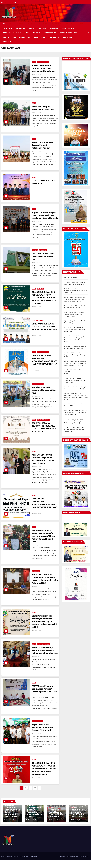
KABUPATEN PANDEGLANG (43, 62)
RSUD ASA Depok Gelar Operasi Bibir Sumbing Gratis (43, 256)
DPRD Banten (8, 42)
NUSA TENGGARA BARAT (12, 33)
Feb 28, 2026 (37, 734)
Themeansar (34, 856)
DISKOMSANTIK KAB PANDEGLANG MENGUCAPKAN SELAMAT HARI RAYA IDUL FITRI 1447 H (44, 361)
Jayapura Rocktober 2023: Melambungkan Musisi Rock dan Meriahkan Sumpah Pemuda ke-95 (76, 395)
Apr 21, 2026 (37, 113)
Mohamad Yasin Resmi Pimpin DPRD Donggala (56, 813)
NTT (82, 24)
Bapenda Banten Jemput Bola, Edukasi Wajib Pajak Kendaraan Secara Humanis (45, 215)
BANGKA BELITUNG (68, 28)
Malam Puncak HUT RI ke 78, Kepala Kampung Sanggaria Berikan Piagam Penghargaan (74, 338)
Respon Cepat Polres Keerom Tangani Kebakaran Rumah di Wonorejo (74, 314)
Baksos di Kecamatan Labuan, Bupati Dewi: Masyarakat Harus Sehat (43, 68)
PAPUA (27, 33)
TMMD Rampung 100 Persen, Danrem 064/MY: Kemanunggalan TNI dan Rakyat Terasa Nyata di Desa (44, 536)
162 (35, 788)
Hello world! (68, 278)
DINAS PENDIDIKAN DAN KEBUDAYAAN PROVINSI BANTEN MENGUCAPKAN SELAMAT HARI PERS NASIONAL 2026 (44, 769)
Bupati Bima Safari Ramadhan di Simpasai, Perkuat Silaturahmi (43, 727)
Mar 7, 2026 (37, 695)
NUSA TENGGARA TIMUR (22, 37)
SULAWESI (42, 28)
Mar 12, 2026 (37, 467)
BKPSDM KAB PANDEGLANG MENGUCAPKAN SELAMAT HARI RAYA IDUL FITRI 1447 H (44, 504)
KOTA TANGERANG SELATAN (43, 420)
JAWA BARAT (57, 24)
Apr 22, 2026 (37, 75)
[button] (88, 33)
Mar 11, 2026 (37, 586)
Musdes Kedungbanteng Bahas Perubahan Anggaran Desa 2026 (34, 811)
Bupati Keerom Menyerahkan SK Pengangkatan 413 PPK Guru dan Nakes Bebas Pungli (75, 363)
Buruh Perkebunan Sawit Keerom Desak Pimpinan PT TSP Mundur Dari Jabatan (75, 412)
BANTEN (20, 24)
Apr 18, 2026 (37, 221)
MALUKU (32, 28)
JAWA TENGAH (71, 24)
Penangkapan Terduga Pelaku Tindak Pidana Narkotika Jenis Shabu (74, 329)
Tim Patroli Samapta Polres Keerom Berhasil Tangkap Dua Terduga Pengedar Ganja (74, 421)
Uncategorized (50, 33)
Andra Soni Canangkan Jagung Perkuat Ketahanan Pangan (43, 145)
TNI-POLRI (37, 33)
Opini (11, 24)
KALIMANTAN (21, 28)
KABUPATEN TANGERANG (38, 384)
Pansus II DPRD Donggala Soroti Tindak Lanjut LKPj (79, 813)
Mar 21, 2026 (37, 307)
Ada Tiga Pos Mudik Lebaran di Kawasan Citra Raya (44, 390)
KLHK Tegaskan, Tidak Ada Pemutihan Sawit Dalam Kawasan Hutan (75, 291)
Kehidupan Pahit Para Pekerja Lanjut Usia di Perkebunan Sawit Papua (75, 380)
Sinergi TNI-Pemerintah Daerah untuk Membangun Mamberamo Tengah (75, 429)
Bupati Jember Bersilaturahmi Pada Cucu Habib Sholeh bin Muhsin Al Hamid (74, 299)
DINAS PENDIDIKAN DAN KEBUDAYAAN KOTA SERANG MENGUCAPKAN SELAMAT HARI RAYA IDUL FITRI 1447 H (44, 298)
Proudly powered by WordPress (10, 856)
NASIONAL (31, 24)
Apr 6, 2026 (37, 263)
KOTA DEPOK (35, 250)
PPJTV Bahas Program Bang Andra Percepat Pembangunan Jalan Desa (44, 689)
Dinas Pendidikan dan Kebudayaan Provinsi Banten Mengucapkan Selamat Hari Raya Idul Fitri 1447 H (44, 621)
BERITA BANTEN (69, 37)
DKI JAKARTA (44, 24)
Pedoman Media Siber (68, 33)
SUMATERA (54, 28)
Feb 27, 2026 (37, 778)
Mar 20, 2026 (37, 396)
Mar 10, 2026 (37, 630)
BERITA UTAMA (39, 37)
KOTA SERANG (40, 289)
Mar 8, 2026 (37, 657)
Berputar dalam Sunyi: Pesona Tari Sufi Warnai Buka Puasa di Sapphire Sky (45, 650)
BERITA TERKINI (84, 856)
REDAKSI (6, 37)
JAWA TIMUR (8, 28)
